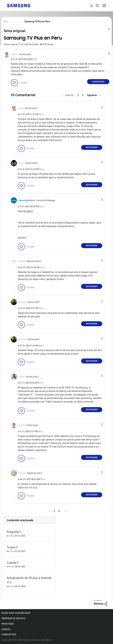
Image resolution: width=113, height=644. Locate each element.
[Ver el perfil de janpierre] (22, 302)
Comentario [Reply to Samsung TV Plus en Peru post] (98, 82)
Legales (6, 629)
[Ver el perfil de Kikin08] (22, 261)
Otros (35, 59)
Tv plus (11, 547)
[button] (104, 54)
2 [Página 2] (83, 95)
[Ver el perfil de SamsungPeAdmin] (27, 200)
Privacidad (8, 624)
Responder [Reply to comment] (92, 147)
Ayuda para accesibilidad (16, 613)
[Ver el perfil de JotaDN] (22, 377)
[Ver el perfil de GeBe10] (15, 54)
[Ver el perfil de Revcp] (21, 163)
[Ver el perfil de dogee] (21, 108)
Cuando (12, 563)
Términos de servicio (13, 618)
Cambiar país (9, 635)
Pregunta (13, 532)
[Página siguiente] (94, 95)
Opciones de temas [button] (104, 29)
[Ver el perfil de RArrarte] (22, 473)
